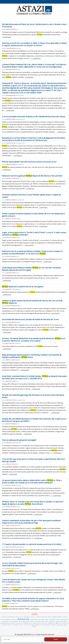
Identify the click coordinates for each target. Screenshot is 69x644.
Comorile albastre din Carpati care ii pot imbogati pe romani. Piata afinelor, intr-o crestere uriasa (34, 581)
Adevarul (18, 69)
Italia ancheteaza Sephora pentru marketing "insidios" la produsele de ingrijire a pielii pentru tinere (32, 356)
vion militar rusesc (13, 617)
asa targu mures (46, 625)
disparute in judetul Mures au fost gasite (23, 287)
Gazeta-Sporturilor (20, 119)
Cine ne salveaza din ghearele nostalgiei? (19, 440)
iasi (57, 623)
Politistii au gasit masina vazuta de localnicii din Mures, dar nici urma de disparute (32, 302)
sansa (43, 621)
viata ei (9, 625)
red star (15, 620)
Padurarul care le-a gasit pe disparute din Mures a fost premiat (32, 176)
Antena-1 (18, 343)
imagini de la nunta (30, 623)
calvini (38, 621)
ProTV (17, 256)
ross (22, 617)
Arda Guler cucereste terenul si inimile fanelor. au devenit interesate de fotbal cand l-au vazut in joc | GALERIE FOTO (34, 377)
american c (6, 621)
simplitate (51, 623)
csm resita (19, 623)
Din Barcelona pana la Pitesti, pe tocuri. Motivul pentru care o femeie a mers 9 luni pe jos (34, 25)
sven (47, 621)
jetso (22, 625)
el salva (12, 623)
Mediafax (18, 178)
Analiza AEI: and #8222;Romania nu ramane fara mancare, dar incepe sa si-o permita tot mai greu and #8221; (34, 420)
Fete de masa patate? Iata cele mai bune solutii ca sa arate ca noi (29, 162)
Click (17, 29)
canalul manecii (57, 617)
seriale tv (52, 621)
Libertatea (18, 48)
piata (21, 621)
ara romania (14, 621)
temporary (8, 620)
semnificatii (64, 620)
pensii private (42, 623)
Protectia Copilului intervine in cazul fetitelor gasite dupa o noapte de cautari (31, 196)
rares (26, 625)
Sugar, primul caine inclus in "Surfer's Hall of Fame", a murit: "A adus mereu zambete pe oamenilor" (34, 234)
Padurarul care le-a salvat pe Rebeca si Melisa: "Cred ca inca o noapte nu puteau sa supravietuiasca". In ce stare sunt (32, 252)
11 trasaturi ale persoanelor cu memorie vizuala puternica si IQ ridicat (32, 544)
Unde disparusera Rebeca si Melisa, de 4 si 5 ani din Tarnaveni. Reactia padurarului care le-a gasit (32, 269)
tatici (33, 625)
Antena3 (18, 237)
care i (47, 620)
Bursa (17, 424)
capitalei (27, 617)
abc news (48, 617)
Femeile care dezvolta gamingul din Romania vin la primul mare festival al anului (33, 396)
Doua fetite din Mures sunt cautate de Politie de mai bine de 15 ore (30, 319)
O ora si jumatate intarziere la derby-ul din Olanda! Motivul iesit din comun (34, 117)
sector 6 (33, 617)
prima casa (37, 620)
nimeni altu (41, 617)
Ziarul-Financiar (19, 95)
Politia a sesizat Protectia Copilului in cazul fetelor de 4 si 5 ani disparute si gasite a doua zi (33, 215)
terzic (33, 621)
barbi (34, 626)
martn (38, 625)
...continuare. (7, 37)
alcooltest (16, 625)
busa (58, 620)
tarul (64, 623)
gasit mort (64, 625)
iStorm (33, 634)
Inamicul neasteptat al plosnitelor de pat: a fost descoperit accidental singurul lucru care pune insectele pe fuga (31, 522)
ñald (31, 620)
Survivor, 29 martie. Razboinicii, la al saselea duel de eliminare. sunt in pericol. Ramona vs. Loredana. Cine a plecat (34, 340)
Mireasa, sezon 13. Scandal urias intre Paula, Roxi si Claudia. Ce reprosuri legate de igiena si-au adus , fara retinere (33, 503)
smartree (53, 620)
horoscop (24, 619)
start (43, 620)
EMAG (34, 614)
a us (61, 623)
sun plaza (59, 621)
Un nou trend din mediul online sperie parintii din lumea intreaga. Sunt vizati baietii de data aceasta (32, 564)
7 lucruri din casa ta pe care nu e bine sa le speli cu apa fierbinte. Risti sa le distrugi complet (33, 460)
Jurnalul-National (20, 164)
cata (29, 625)
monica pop (56, 625)
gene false (27, 621)
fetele (4, 617)
